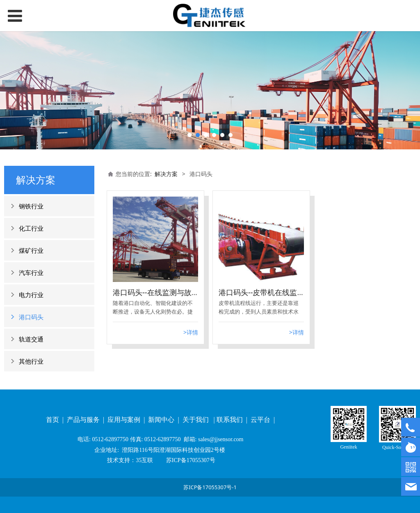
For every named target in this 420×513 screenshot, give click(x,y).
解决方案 (166, 174)
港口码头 (31, 317)
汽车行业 (31, 273)
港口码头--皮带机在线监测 (262, 292)
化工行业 (31, 228)
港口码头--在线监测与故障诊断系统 (171, 292)
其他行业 (31, 361)
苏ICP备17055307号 (190, 460)
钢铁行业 (31, 206)
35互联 (144, 460)
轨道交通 (31, 339)
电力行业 (31, 295)
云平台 (261, 420)
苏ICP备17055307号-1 (210, 487)
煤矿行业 (31, 250)
